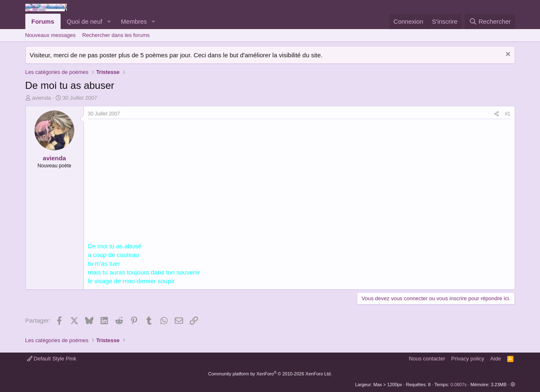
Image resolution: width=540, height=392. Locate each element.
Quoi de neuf (85, 21)
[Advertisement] (158, 181)
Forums (43, 21)
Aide (496, 359)
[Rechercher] (490, 21)
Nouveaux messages (50, 35)
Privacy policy (468, 359)
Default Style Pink (52, 359)
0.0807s (458, 385)
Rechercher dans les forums (116, 35)
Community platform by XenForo (270, 374)
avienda (42, 98)
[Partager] (496, 114)
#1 (507, 114)
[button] (109, 21)
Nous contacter (427, 359)
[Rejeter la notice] (507, 55)
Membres (134, 21)
